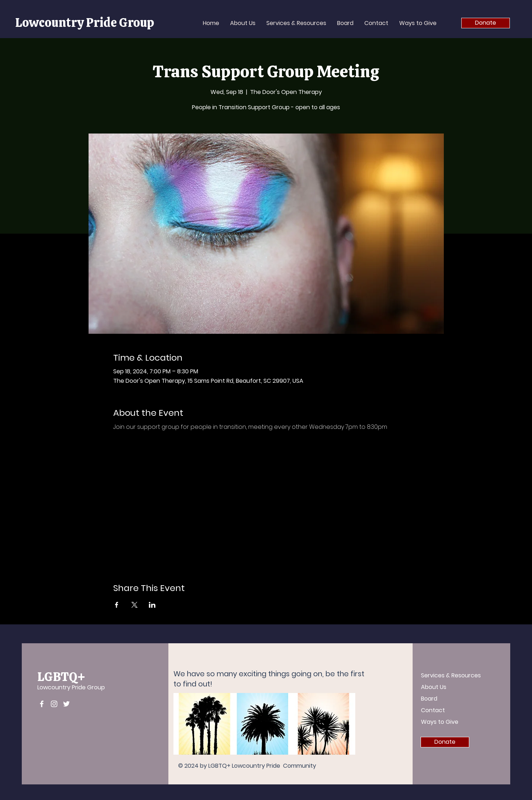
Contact (433, 710)
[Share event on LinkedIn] (152, 605)
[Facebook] (42, 704)
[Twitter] (66, 704)
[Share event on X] (134, 605)
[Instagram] (54, 704)
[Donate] (486, 23)
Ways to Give (440, 722)
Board (429, 699)
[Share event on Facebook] (117, 605)
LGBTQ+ (61, 677)
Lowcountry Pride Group (71, 687)
